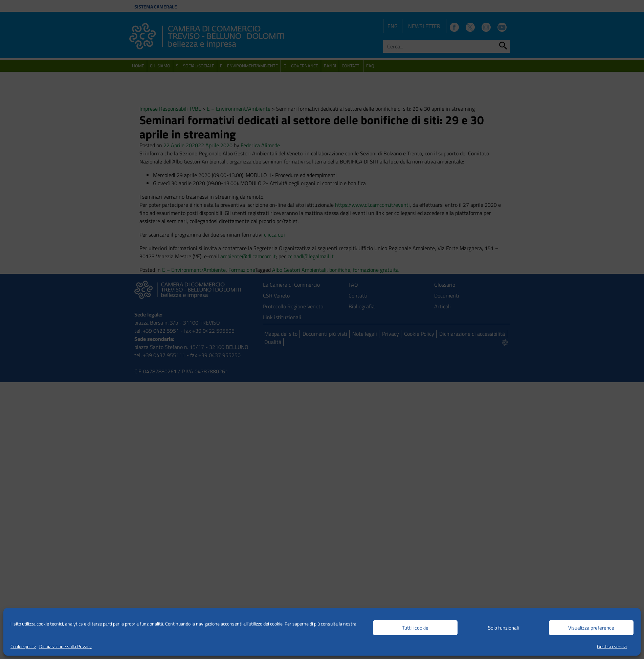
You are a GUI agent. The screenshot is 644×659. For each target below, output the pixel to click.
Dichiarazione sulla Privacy (65, 646)
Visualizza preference (591, 628)
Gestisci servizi (612, 646)
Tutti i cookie (415, 628)
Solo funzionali (503, 628)
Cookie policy (23, 646)
